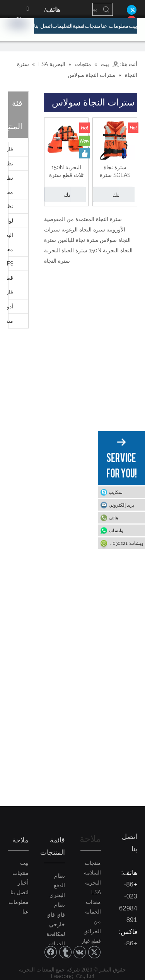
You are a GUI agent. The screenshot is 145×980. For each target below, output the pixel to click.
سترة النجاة (57, 261)
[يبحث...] (96, 9)
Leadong (62, 976)
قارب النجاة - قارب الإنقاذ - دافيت (10, 149)
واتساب (116, 531)
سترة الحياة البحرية (66, 250)
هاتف (113, 518)
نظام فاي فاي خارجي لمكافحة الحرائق (56, 924)
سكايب (116, 492)
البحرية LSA (10, 235)
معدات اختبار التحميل (10, 249)
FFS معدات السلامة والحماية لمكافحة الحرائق (10, 264)
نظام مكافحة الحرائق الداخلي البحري (10, 206)
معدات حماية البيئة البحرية (10, 192)
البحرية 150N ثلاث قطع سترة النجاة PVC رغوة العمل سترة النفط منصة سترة (66, 172)
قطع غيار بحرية (10, 278)
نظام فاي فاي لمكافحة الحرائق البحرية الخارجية (10, 163)
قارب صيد (10, 292)
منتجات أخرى (10, 321)
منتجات (20, 873)
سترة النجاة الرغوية (83, 230)
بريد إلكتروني (121, 505)
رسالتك (112, 194)
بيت (24, 863)
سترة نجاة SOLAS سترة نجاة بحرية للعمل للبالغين (115, 172)
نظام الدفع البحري (10, 178)
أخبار (23, 883)
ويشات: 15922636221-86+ (121, 543)
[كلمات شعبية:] (106, 9)
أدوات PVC (10, 306)
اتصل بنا (20, 892)
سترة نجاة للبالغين (78, 240)
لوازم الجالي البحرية (10, 221)
